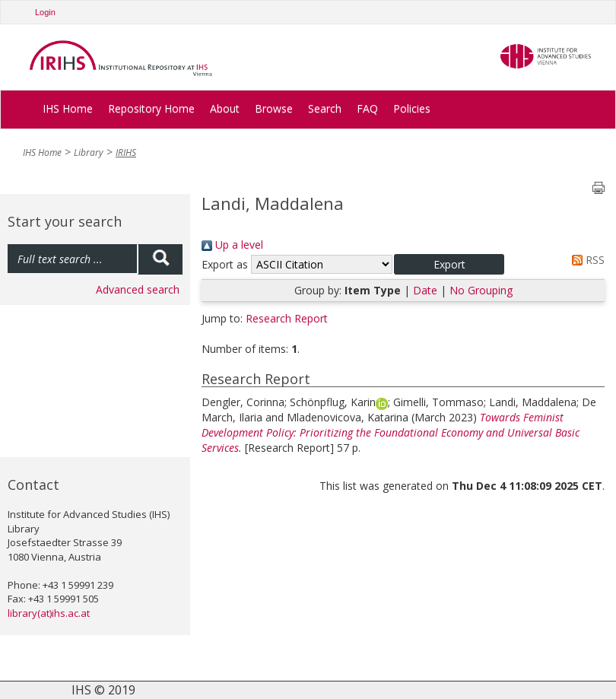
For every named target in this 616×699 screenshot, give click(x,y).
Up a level (232, 245)
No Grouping (481, 290)
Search (325, 108)
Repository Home (151, 108)
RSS (586, 260)
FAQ (367, 108)
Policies (412, 108)
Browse (274, 108)
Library (89, 153)
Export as (225, 264)
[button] (449, 264)
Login (45, 12)
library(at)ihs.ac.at (49, 613)
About (225, 108)
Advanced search (138, 289)
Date (425, 290)
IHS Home (68, 108)
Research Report (287, 318)
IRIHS (126, 153)
